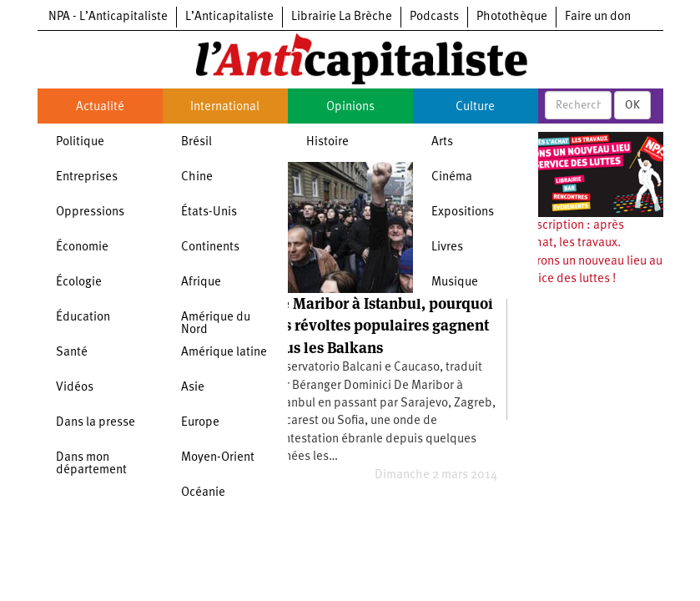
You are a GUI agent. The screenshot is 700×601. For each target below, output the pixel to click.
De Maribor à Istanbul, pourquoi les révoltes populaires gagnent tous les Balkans (382, 326)
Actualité (100, 107)
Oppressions (90, 212)
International (225, 107)
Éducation (83, 318)
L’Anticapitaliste (229, 17)
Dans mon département (91, 464)
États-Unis (209, 212)
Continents (210, 247)
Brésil (196, 142)
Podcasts (434, 17)
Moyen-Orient (218, 458)
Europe (200, 423)
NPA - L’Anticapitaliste (108, 17)
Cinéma (452, 177)
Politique (80, 142)
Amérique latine (224, 353)
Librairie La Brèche (342, 17)
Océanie (203, 493)
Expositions (463, 212)
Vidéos (75, 388)
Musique (455, 283)
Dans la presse (96, 423)
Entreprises (87, 177)
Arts (442, 142)
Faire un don (598, 17)
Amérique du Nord (216, 324)
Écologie (79, 283)
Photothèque (512, 17)
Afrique (201, 283)
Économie (82, 247)
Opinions (350, 107)
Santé (72, 353)
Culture (475, 107)
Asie (193, 388)
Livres (447, 247)
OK (632, 105)
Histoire (327, 142)
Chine (197, 177)
